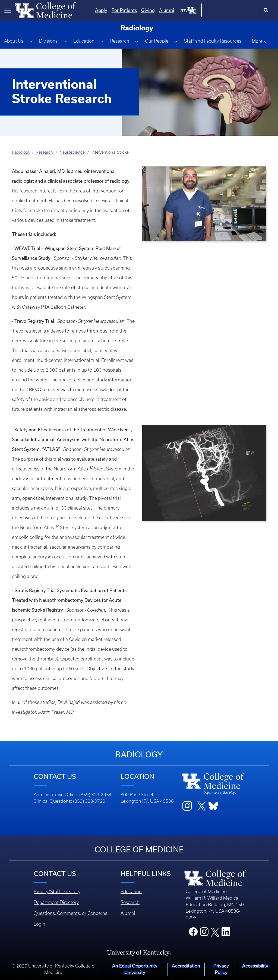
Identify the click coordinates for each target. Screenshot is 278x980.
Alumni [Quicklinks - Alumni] (221, 10)
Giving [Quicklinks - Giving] (203, 10)
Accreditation (186, 966)
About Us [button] (14, 41)
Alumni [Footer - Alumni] (128, 913)
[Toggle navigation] (8, 10)
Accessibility (255, 966)
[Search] (267, 10)
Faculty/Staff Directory (57, 892)
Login (40, 924)
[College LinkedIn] (226, 933)
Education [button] (84, 41)
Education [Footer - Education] (131, 892)
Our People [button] (157, 41)
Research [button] (120, 41)
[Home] (46, 10)
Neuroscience (72, 152)
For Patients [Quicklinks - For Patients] (179, 10)
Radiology (21, 152)
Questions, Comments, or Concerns (70, 913)
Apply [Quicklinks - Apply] (156, 10)
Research (44, 152)
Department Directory (56, 902)
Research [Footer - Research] (130, 902)
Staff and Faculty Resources (213, 41)
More (260, 41)
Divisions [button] (48, 41)
